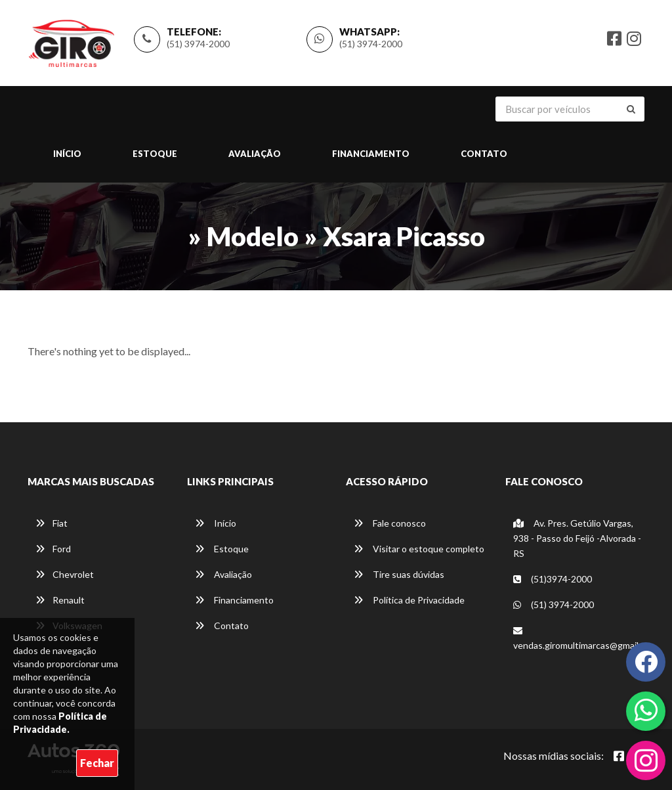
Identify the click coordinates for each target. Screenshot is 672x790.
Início (67, 154)
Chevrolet (65, 574)
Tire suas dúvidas (399, 574)
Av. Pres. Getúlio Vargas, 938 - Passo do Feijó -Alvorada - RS (577, 538)
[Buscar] (631, 110)
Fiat (52, 523)
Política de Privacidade (409, 600)
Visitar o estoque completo (419, 549)
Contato (484, 154)
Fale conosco (390, 523)
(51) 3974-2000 (198, 44)
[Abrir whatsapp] (646, 710)
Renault (60, 600)
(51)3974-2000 (553, 579)
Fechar (97, 763)
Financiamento (371, 154)
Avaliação (255, 154)
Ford (53, 549)
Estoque (155, 154)
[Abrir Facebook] (619, 756)
